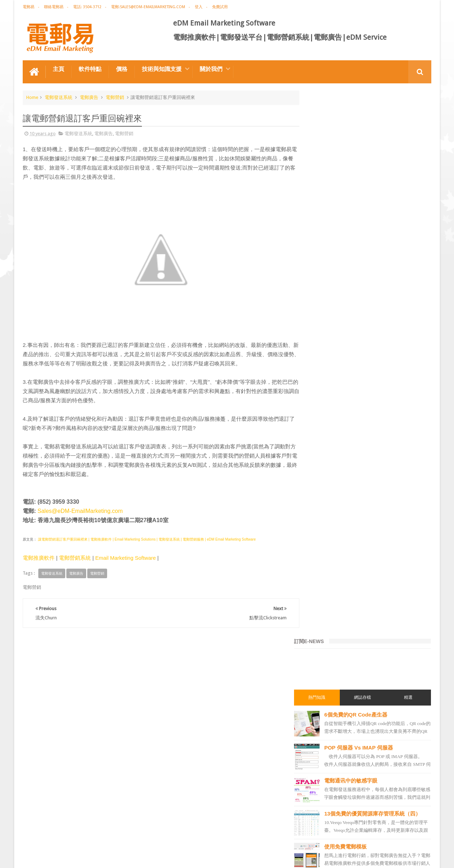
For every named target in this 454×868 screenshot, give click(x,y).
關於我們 (211, 69)
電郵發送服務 (326, 711)
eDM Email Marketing (410, 857)
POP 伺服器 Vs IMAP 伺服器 (373, 200)
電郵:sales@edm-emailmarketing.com (148, 7)
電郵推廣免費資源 (331, 519)
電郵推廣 (322, 481)
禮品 (227, 809)
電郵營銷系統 (75, 557)
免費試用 (220, 7)
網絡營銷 (322, 506)
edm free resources (332, 774)
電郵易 (29, 7)
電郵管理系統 (326, 659)
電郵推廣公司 (326, 532)
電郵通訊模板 (326, 621)
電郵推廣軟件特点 (45, 836)
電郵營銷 (115, 97)
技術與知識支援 (162, 69)
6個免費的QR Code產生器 (371, 167)
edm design (325, 570)
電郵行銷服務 (326, 608)
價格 (122, 69)
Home (32, 97)
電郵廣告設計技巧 (92, 836)
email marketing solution (338, 583)
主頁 (59, 69)
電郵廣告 (89, 97)
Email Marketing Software (125, 557)
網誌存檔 (370, 150)
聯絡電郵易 (54, 7)
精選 (411, 150)
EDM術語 (322, 493)
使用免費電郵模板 (360, 302)
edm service (325, 736)
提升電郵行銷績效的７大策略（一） (382, 335)
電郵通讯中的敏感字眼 (366, 233)
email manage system (335, 723)
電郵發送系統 (59, 97)
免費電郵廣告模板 (360, 368)
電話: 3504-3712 (87, 7)
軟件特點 (90, 69)
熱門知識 (329, 150)
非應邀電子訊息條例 (333, 762)
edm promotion (329, 749)
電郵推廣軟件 (39, 557)
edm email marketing (334, 596)
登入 (199, 7)
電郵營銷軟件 (326, 647)
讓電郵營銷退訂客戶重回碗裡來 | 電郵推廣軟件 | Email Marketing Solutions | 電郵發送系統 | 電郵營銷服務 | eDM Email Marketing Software (146, 539)
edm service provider (334, 685)
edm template (327, 698)
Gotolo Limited (83, 857)
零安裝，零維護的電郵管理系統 (376, 401)
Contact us (413, 836)
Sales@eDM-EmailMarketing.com (80, 511)
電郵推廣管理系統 (331, 672)
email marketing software (339, 544)
